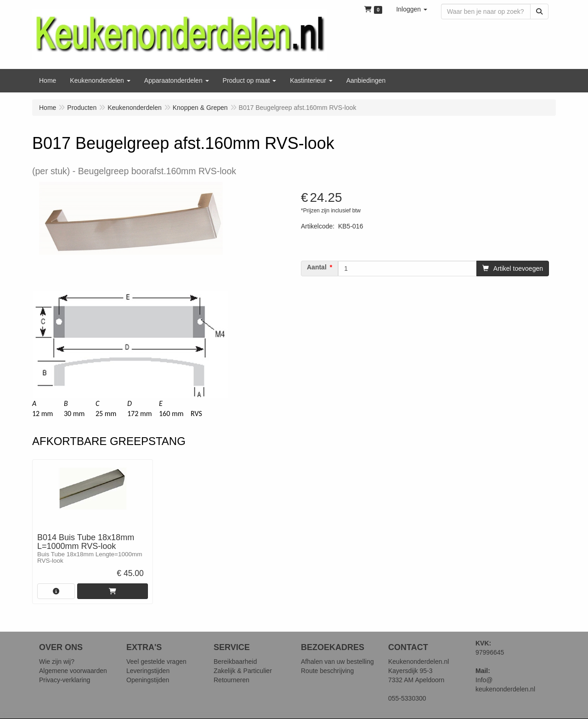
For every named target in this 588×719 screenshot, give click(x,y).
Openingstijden (148, 680)
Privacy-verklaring (65, 680)
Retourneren (232, 680)
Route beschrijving (327, 671)
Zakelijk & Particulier (243, 671)
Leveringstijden (148, 671)
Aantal (317, 267)
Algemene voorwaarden (73, 671)
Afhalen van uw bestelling (337, 662)
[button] (412, 9)
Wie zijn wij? (57, 662)
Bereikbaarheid (235, 662)
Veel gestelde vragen (156, 662)
